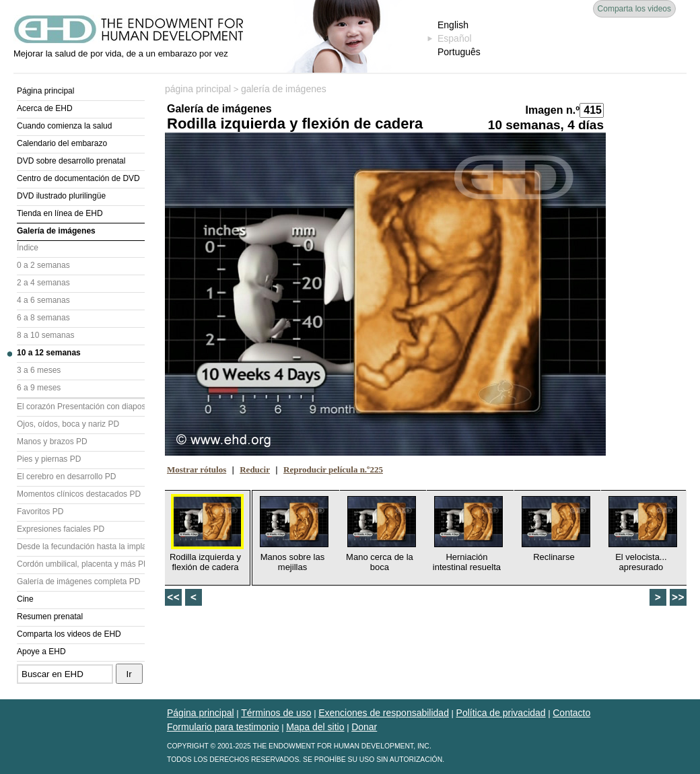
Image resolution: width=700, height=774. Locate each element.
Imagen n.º (552, 110)
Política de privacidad (501, 713)
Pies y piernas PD (49, 459)
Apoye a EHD (41, 652)
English (453, 25)
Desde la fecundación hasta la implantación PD (81, 547)
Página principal (45, 91)
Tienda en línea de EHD (60, 213)
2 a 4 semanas (43, 283)
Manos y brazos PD (52, 442)
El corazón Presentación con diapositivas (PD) (81, 407)
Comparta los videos (634, 9)
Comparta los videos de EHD (69, 634)
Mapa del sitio (315, 727)
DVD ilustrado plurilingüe (61, 196)
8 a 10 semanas (45, 335)
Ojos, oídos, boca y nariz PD (68, 424)
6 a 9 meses (39, 388)
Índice (28, 248)
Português (459, 52)
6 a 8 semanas (43, 318)
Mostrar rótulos (197, 469)
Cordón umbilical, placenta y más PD (81, 564)
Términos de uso (276, 713)
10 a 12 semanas (49, 353)
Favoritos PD (40, 512)
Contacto (571, 713)
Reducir (255, 469)
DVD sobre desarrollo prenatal (71, 161)
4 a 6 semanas (43, 300)
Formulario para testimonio (223, 727)
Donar (364, 727)
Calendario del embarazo (62, 143)
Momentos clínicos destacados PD (79, 494)
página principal (198, 89)
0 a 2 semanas (43, 265)
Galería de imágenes (56, 231)
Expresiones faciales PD (61, 529)
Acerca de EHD (45, 108)
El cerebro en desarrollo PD (66, 477)
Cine (25, 599)
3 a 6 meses (39, 370)
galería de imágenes (284, 89)
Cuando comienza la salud (64, 126)
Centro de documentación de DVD (78, 178)
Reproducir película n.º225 (333, 469)
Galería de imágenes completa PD (78, 582)
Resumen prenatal (50, 617)
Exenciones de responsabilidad (384, 713)
